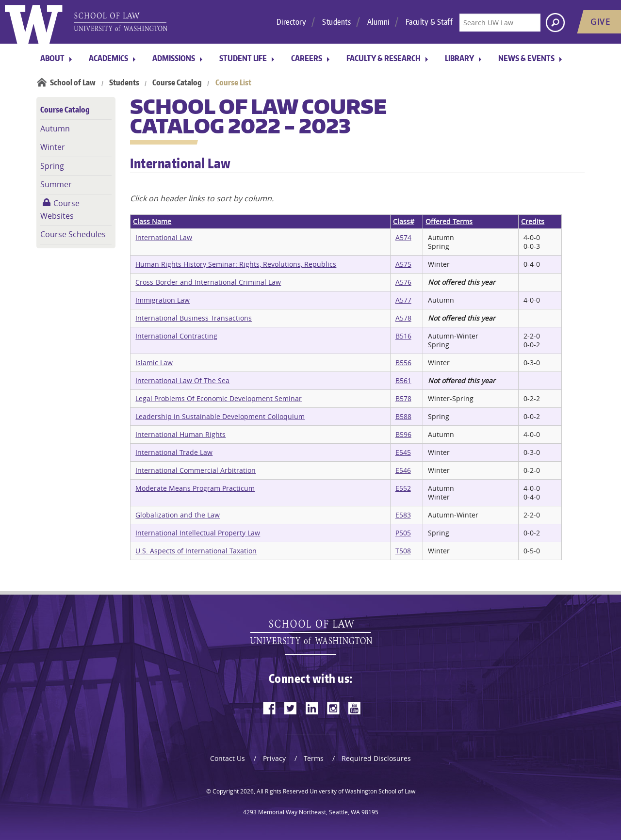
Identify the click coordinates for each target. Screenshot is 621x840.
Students (336, 22)
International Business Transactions (194, 318)
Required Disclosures (376, 758)
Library (459, 58)
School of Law (73, 82)
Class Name (152, 221)
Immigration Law (163, 300)
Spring (52, 166)
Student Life (243, 58)
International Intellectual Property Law (198, 533)
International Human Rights (180, 434)
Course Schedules (73, 234)
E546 (403, 470)
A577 (403, 300)
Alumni (378, 22)
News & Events (526, 58)
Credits (533, 221)
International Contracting (176, 336)
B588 (403, 416)
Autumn (55, 129)
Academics (108, 58)
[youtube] (355, 708)
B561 (403, 380)
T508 (403, 551)
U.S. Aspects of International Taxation (196, 551)
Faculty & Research (384, 58)
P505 (403, 533)
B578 (403, 398)
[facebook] (269, 708)
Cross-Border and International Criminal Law (208, 282)
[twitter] (291, 708)
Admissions (174, 58)
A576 (403, 282)
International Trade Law (174, 452)
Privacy (274, 758)
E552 (403, 488)
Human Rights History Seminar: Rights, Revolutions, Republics (236, 264)
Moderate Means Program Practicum (195, 488)
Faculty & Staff (429, 22)
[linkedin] (312, 708)
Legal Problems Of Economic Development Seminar (219, 398)
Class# (404, 221)
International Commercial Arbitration (196, 470)
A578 (403, 318)
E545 (403, 452)
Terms (314, 758)
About (52, 58)
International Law (164, 237)
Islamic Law (154, 363)
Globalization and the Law (178, 515)
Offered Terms (449, 221)
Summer (56, 184)
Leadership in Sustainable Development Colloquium (220, 416)
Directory (292, 22)
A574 (403, 237)
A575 (403, 264)
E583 (403, 515)
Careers (307, 58)
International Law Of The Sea (182, 380)
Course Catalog (177, 82)
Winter (53, 147)
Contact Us (228, 758)
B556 (403, 363)
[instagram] (333, 708)
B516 (403, 336)
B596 (403, 434)
